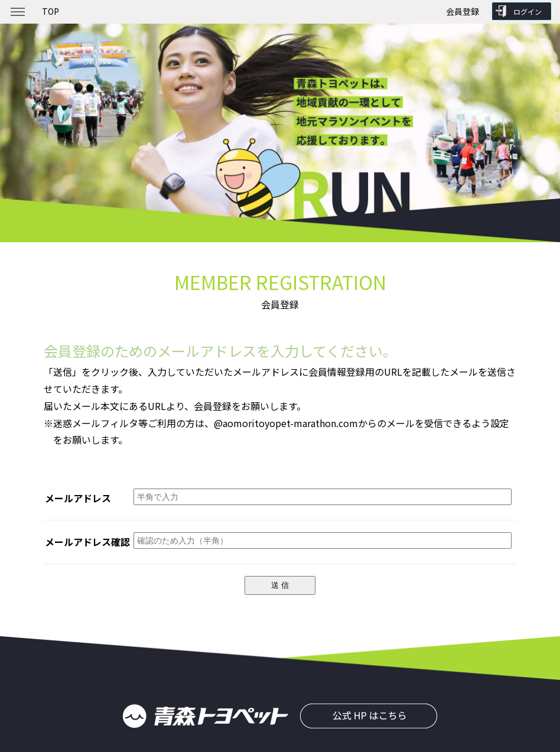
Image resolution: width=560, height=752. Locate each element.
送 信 (280, 585)
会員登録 (463, 11)
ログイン (528, 12)
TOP (51, 11)
